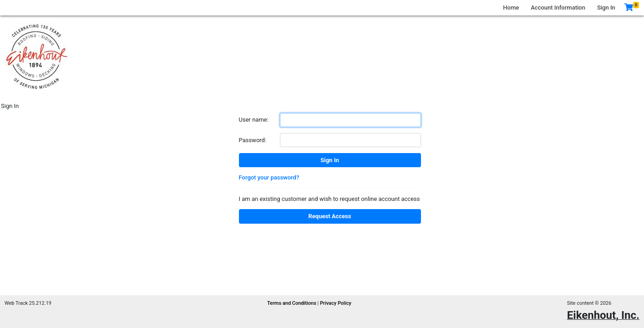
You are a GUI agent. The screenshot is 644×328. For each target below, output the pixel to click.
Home (511, 8)
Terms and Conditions (292, 303)
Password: (253, 140)
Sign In (606, 8)
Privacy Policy (336, 303)
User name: (254, 120)
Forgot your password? (269, 177)
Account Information (558, 8)
